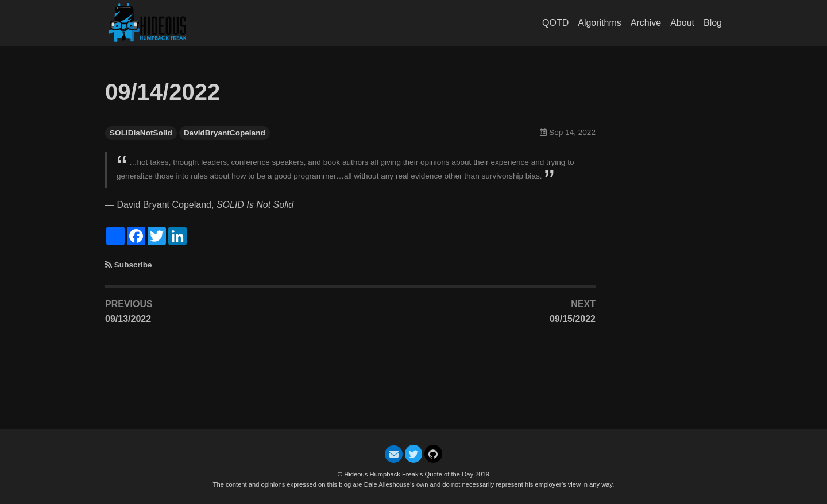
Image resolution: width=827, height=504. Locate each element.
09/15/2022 (573, 319)
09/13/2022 (128, 319)
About (682, 23)
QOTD (555, 23)
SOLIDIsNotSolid (141, 133)
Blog (713, 23)
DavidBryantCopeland (225, 133)
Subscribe (133, 265)
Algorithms (600, 23)
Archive (646, 23)
